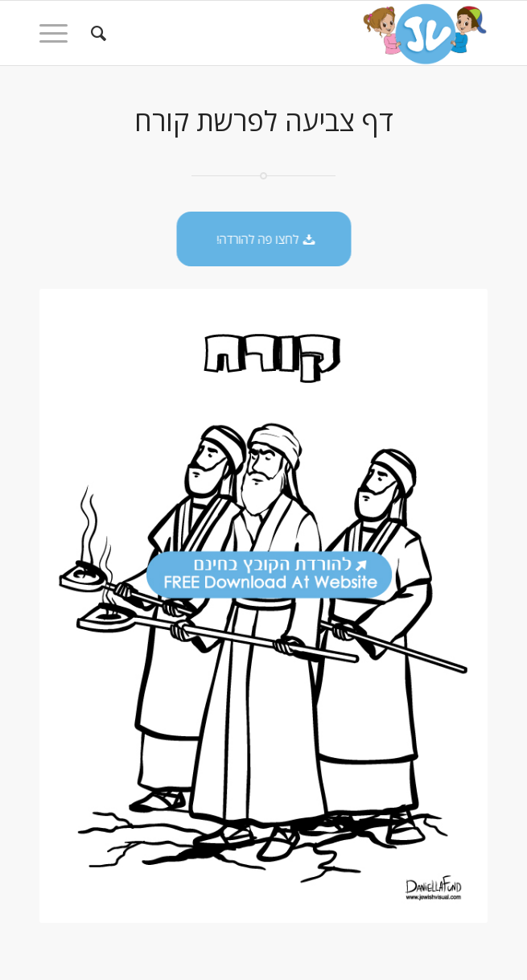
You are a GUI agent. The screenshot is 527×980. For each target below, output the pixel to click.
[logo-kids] (308, 33)
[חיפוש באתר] (96, 33)
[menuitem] (96, 33)
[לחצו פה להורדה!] (265, 239)
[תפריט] (59, 33)
